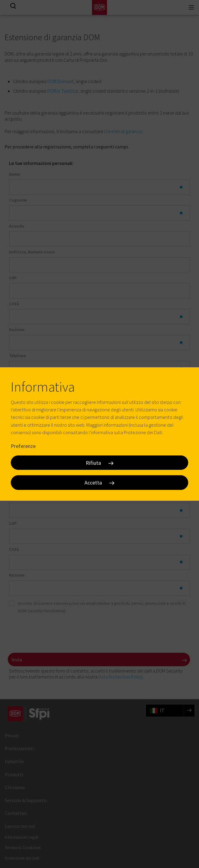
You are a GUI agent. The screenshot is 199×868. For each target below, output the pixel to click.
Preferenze (23, 446)
